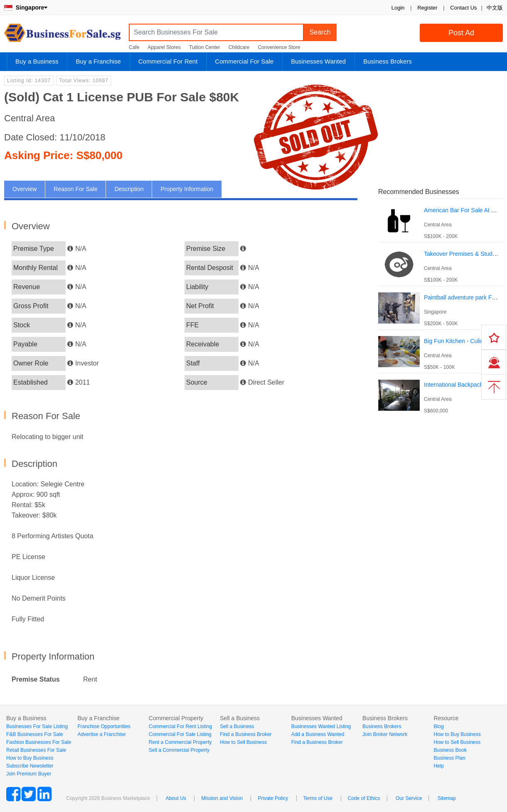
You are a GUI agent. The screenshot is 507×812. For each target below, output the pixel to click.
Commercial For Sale (244, 61)
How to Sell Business (243, 742)
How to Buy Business (30, 758)
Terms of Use (318, 798)
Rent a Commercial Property (180, 742)
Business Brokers (388, 61)
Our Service (409, 798)
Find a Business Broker (246, 734)
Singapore (26, 7)
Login (398, 8)
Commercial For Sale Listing (180, 734)
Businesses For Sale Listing (37, 726)
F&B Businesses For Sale (35, 734)
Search (320, 32)
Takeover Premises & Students (464, 254)
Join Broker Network (385, 734)
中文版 (495, 8)
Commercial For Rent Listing (180, 726)
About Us (176, 798)
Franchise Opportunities (104, 726)
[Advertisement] (82, 503)
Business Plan (450, 758)
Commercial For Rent (168, 61)
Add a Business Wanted (318, 734)
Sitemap (447, 798)
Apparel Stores (164, 47)
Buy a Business (37, 61)
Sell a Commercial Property (179, 750)
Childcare (239, 47)
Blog (439, 726)
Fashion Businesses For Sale (39, 742)
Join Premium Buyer (29, 774)
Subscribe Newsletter (30, 766)
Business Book (450, 750)
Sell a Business (237, 726)
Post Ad (461, 33)
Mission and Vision (222, 798)
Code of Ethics (364, 798)
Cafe (134, 47)
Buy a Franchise (98, 61)
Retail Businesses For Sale (36, 750)
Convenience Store (279, 47)
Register (427, 8)
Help (439, 766)
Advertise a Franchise (101, 734)
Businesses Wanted (318, 61)
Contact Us (463, 8)
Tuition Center (205, 47)
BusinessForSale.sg (62, 36)
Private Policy (273, 798)
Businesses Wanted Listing (321, 726)
